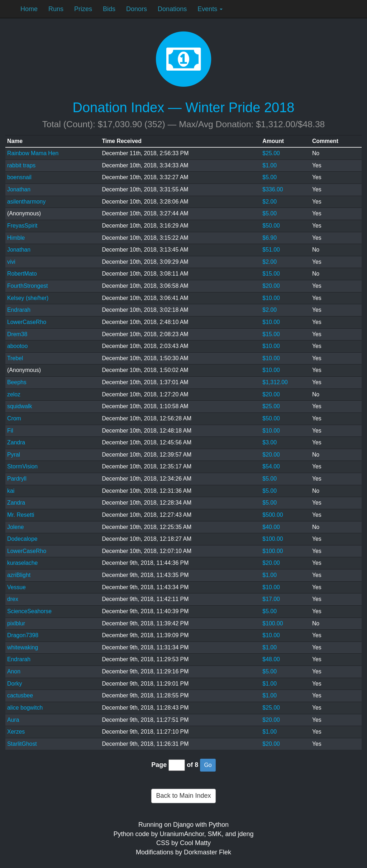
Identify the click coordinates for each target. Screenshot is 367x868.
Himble (16, 238)
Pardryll (17, 479)
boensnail (19, 177)
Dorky (15, 684)
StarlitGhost (22, 744)
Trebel (15, 358)
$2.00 (270, 202)
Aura (13, 720)
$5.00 (270, 177)
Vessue (16, 587)
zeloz (14, 394)
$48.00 (271, 659)
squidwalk (20, 406)
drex (13, 599)
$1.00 (270, 165)
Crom (14, 418)
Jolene (16, 527)
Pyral (14, 455)
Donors (137, 9)
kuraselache (22, 563)
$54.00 (271, 466)
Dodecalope (22, 539)
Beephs (17, 382)
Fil (10, 431)
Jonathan (19, 189)
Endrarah (19, 310)
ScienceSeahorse (29, 611)
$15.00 (271, 274)
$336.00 (273, 189)
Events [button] (210, 9)
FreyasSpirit (22, 226)
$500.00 (273, 515)
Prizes (83, 9)
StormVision (22, 466)
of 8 (192, 765)
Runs (56, 9)
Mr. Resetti (21, 515)
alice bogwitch (25, 708)
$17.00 (271, 599)
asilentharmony (26, 202)
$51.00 (271, 250)
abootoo (17, 346)
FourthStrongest (28, 286)
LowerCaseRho (27, 322)
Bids (109, 9)
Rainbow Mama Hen (33, 153)
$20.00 (271, 286)
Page (159, 765)
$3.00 (270, 442)
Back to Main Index (183, 796)
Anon (14, 671)
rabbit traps (21, 165)
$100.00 (273, 539)
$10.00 (271, 298)
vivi (11, 262)
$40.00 (271, 527)
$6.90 (270, 238)
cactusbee (20, 695)
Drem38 (17, 334)
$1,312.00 (275, 382)
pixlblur (16, 623)
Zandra (16, 442)
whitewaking (23, 647)
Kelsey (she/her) (28, 298)
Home (29, 9)
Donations (172, 9)
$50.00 (271, 226)
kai (11, 491)
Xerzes (16, 732)
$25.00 (271, 153)
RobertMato (22, 274)
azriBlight (19, 575)
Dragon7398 (23, 635)
